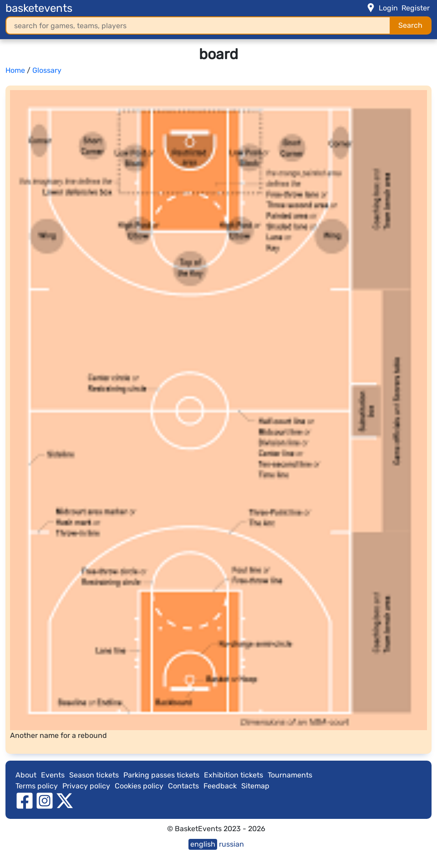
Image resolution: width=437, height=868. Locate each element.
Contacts (183, 786)
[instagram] (45, 800)
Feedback (220, 786)
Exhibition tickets (234, 775)
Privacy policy (86, 786)
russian (231, 844)
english (203, 844)
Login (388, 8)
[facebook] (25, 800)
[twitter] (65, 800)
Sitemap (255, 786)
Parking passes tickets (161, 775)
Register (416, 8)
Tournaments (290, 775)
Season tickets (94, 775)
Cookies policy (139, 786)
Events (53, 775)
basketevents (39, 8)
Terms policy (37, 786)
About (26, 775)
